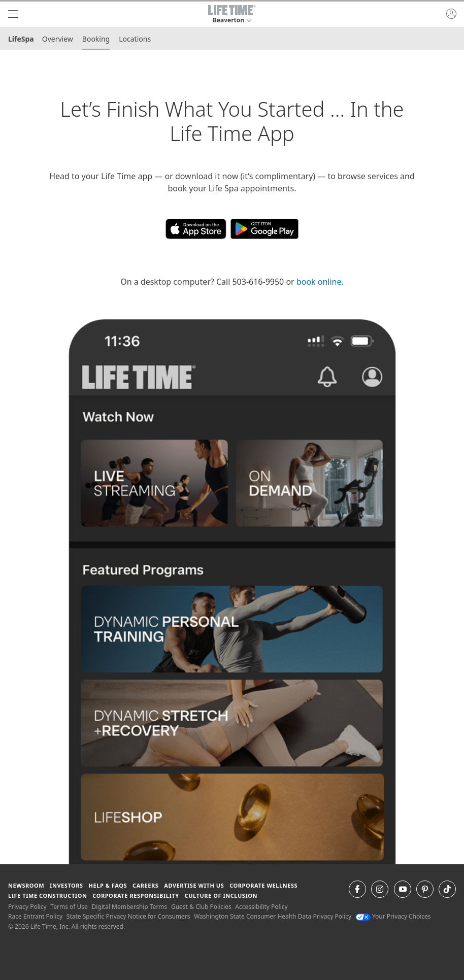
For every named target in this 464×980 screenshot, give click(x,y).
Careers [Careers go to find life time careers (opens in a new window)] (145, 885)
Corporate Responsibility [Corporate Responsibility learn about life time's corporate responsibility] (136, 895)
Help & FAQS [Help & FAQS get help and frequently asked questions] (108, 885)
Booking (96, 39)
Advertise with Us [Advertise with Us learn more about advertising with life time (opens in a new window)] (194, 885)
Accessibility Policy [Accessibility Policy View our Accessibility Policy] (261, 907)
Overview (58, 39)
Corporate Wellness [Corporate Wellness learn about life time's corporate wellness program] (263, 885)
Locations (135, 39)
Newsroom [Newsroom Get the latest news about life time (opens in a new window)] (26, 885)
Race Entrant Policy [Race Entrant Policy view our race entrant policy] (35, 916)
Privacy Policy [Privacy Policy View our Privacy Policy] (27, 907)
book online (319, 282)
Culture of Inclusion (221, 895)
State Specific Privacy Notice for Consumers (128, 916)
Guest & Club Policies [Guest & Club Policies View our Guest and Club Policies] (201, 907)
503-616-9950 (258, 282)
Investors (67, 885)
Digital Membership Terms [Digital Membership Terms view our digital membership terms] (129, 907)
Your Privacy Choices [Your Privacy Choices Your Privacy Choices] (393, 916)
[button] (232, 14)
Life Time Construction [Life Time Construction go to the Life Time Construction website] (47, 895)
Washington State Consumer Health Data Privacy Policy (273, 916)
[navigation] (13, 14)
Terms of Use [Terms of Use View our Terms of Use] (69, 907)
